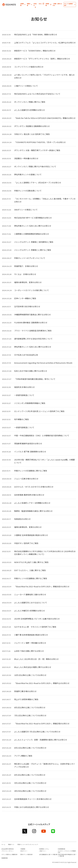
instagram (34, 831)
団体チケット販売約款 (26, 854)
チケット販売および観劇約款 (9, 854)
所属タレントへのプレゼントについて (28, 844)
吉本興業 (11, 4)
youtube (44, 831)
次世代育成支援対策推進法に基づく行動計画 (67, 855)
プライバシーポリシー (8, 851)
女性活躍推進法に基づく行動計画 (48, 854)
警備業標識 (5, 858)
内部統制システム (44, 849)
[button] (23, 4)
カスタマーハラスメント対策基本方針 (67, 852)
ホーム (3, 844)
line (53, 831)
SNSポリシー (24, 851)
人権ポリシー (43, 851)
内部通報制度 (61, 849)
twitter (25, 831)
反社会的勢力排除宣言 (8, 849)
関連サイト (11, 844)
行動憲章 (23, 849)
